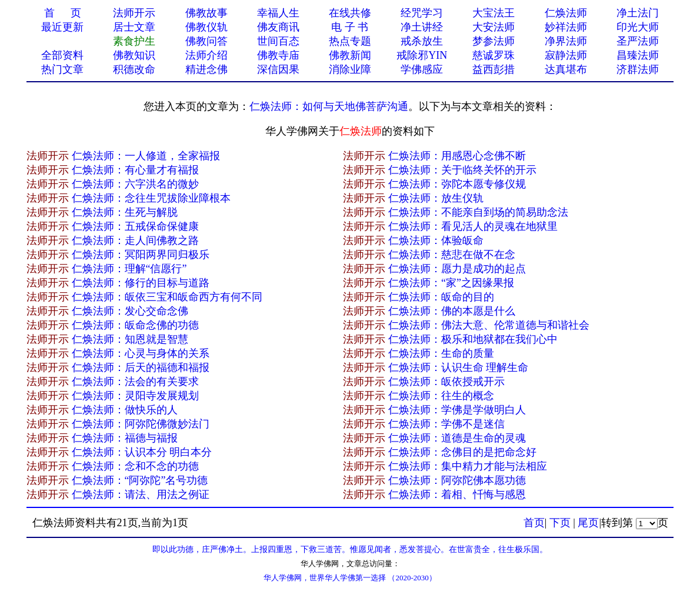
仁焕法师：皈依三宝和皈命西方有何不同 (167, 297)
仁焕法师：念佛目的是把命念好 (462, 452)
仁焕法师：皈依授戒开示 (446, 382)
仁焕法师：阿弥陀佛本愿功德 (457, 480)
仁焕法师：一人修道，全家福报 (146, 156)
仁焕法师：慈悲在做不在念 (452, 255)
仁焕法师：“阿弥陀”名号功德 (140, 480)
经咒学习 (422, 13)
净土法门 (638, 13)
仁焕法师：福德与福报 (125, 438)
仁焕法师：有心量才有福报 (135, 170)
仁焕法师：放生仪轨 (436, 198)
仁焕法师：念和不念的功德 (135, 466)
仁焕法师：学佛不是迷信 (446, 424)
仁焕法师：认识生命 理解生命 (459, 367)
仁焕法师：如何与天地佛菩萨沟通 (329, 106)
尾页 (588, 523)
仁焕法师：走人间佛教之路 (135, 240)
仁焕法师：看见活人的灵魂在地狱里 (473, 226)
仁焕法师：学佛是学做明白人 (457, 410)
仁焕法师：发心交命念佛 (130, 311)
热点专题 (350, 41)
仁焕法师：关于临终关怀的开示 (462, 170)
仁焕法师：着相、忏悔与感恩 (457, 494)
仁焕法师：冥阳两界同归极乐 (141, 255)
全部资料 (62, 55)
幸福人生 (278, 13)
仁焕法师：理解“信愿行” (129, 269)
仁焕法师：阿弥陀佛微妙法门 (141, 424)
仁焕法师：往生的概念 (441, 396)
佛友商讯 (278, 27)
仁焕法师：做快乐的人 (125, 410)
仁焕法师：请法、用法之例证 (141, 494)
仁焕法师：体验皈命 (436, 240)
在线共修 (350, 13)
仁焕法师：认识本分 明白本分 (142, 452)
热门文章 (62, 69)
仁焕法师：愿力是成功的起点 (457, 269)
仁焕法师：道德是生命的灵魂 (457, 438)
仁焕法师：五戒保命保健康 (135, 226)
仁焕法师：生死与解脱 (125, 212)
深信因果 (278, 69)
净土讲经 (422, 27)
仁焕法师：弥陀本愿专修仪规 (457, 184)
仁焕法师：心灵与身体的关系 (141, 353)
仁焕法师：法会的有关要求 (135, 382)
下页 (560, 523)
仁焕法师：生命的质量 (441, 353)
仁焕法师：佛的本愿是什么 (452, 311)
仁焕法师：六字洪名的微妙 (135, 184)
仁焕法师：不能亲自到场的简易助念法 (478, 212)
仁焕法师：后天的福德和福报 (141, 367)
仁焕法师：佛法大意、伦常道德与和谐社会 (489, 325)
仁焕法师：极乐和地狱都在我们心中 (473, 339)
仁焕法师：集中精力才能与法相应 (468, 466)
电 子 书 (350, 27)
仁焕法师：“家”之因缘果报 (451, 283)
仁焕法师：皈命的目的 (441, 297)
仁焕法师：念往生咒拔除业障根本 (151, 198)
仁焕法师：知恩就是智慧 (130, 339)
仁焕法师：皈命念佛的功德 (135, 325)
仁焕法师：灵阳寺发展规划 (135, 396)
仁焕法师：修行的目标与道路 (141, 283)
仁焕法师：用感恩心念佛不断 (457, 156)
